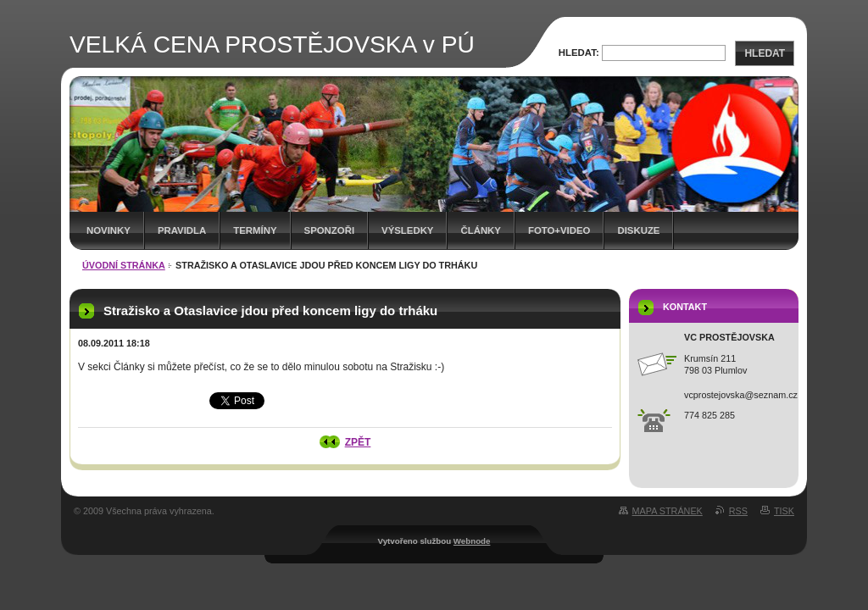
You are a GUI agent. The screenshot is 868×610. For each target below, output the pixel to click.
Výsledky (407, 230)
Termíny (255, 230)
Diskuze (638, 230)
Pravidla (182, 230)
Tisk (784, 511)
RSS (738, 511)
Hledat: (579, 53)
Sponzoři (330, 230)
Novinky (108, 230)
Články (480, 230)
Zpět (358, 442)
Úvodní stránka (124, 265)
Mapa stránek (668, 511)
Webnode (472, 541)
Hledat (765, 53)
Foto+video (559, 230)
